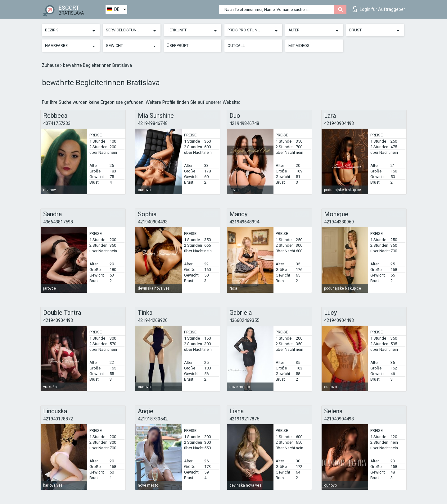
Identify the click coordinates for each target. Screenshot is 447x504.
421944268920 (153, 320)
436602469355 (244, 320)
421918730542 (153, 419)
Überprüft (178, 46)
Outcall (236, 46)
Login (379, 9)
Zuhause (51, 65)
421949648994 (244, 222)
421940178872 (58, 419)
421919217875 (244, 419)
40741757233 (57, 123)
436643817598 (58, 222)
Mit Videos (299, 46)
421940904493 (339, 123)
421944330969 (339, 222)
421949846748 (153, 123)
